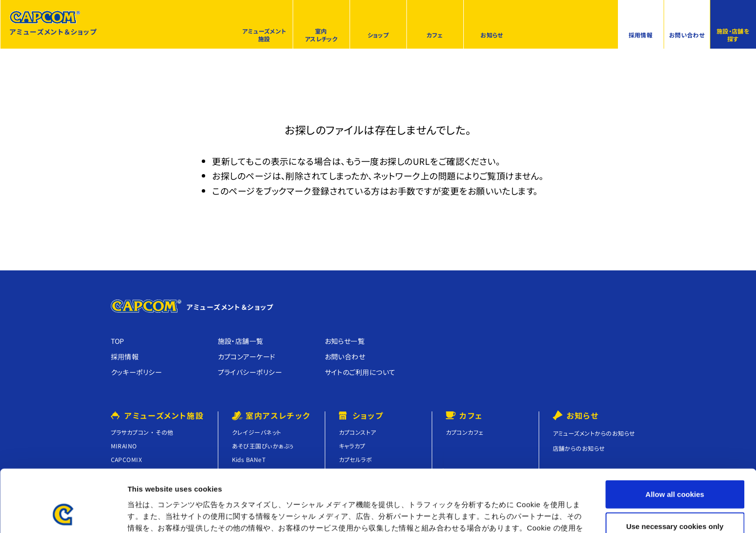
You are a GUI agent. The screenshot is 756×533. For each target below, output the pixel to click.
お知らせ (492, 35)
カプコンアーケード (247, 356)
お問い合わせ (687, 35)
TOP (118, 341)
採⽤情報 (125, 356)
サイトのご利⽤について (360, 372)
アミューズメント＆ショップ (53, 24)
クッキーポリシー (137, 372)
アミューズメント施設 (264, 35)
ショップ (378, 35)
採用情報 (641, 35)
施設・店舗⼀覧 (241, 341)
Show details (510, 514)
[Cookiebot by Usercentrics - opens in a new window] (63, 514)
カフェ (435, 35)
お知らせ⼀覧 (345, 341)
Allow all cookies (675, 437)
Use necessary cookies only (675, 470)
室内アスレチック (321, 35)
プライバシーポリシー (250, 372)
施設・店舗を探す (733, 35)
